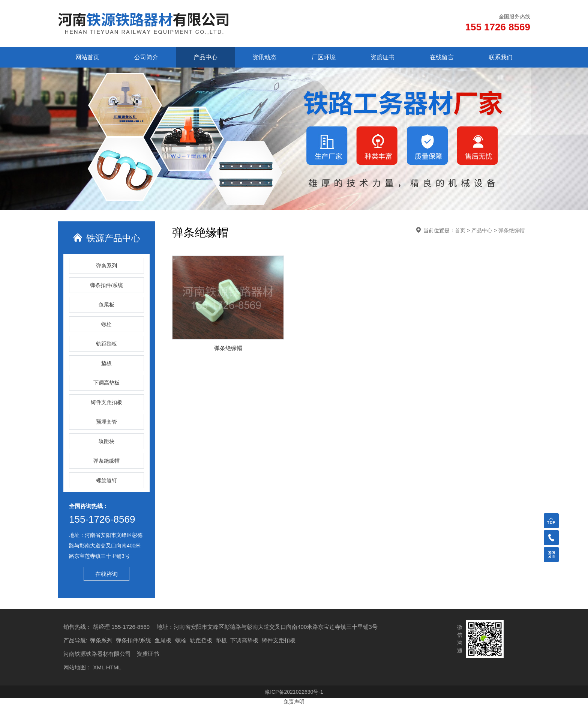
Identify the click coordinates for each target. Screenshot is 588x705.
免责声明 (294, 702)
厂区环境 (324, 57)
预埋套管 (106, 422)
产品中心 (205, 57)
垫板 (106, 363)
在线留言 (442, 57)
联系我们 (501, 57)
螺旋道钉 (106, 480)
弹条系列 (106, 266)
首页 (460, 230)
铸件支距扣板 (106, 402)
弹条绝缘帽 (106, 461)
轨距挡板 (106, 344)
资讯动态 (264, 57)
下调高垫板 (106, 383)
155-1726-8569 (102, 519)
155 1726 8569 (498, 27)
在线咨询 (106, 574)
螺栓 (106, 324)
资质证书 (382, 57)
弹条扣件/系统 (106, 285)
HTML (114, 667)
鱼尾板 (106, 305)
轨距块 (106, 441)
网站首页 (87, 57)
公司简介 (146, 57)
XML (99, 667)
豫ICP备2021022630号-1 (294, 692)
